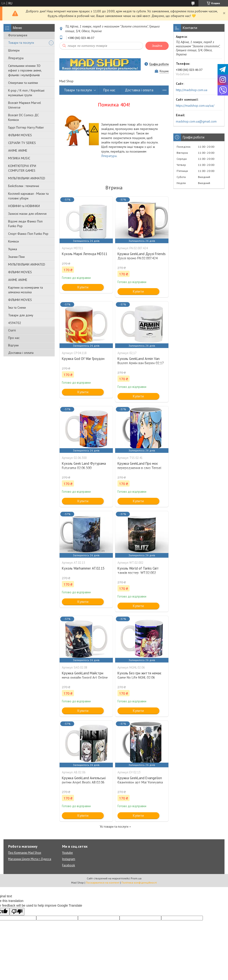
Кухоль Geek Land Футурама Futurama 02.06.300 (84, 466)
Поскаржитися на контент (103, 883)
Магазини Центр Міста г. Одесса (30, 859)
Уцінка (13, 249)
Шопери (14, 50)
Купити (83, 287)
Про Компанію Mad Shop (25, 853)
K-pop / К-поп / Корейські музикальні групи (26, 93)
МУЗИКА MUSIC (19, 158)
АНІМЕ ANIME (18, 150)
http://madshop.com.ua (192, 90)
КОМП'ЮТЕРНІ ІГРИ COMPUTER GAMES (22, 168)
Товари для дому (21, 315)
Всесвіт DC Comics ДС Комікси (23, 117)
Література (16, 58)
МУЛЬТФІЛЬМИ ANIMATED (27, 178)
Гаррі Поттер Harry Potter (26, 127)
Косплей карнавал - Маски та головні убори (28, 196)
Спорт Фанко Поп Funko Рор (28, 234)
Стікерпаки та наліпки (23, 83)
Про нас (14, 338)
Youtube (67, 853)
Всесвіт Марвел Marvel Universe (25, 105)
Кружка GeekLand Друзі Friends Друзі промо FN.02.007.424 (142, 256)
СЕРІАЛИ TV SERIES (22, 143)
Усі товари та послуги (114, 827)
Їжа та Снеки (17, 307)
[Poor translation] (17, 912)
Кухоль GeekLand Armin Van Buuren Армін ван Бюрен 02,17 (141, 361)
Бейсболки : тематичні (24, 186)
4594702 (15, 323)
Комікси (13, 241)
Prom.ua (136, 878)
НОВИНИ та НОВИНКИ (24, 206)
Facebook (69, 865)
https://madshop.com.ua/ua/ (195, 106)
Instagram (69, 859)
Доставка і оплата (21, 353)
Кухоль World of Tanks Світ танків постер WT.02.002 (138, 570)
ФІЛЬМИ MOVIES (20, 135)
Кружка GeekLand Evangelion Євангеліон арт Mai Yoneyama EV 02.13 (140, 782)
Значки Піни (16, 257)
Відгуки (13, 345)
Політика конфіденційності (139, 883)
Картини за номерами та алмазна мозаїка (25, 290)
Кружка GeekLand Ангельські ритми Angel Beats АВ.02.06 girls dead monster (84, 782)
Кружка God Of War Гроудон (83, 359)
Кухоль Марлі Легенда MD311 (85, 254)
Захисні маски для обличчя (27, 214)
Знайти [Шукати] (157, 46)
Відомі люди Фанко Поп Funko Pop (25, 224)
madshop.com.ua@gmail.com (196, 121)
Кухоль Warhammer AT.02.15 (83, 568)
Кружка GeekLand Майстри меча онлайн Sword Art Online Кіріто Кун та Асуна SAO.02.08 (85, 678)
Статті (12, 330)
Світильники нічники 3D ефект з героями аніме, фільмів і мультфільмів (25, 70)
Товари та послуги (21, 43)
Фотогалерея (18, 35)
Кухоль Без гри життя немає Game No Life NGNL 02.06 (139, 675)
